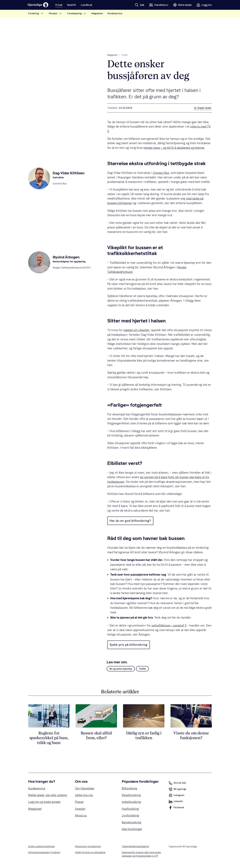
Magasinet (112, 55)
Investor (81, 809)
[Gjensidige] (39, 5)
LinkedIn (176, 802)
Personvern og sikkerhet (88, 848)
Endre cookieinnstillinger (42, 848)
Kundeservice (37, 788)
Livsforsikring (131, 816)
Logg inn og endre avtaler (45, 807)
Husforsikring (131, 809)
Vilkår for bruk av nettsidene (90, 854)
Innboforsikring (132, 802)
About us (81, 816)
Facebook (176, 808)
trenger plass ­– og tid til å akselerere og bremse (176, 148)
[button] (140, 5)
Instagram (177, 796)
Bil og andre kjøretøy (121, 669)
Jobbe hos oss (84, 795)
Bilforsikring (130, 788)
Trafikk (124, 55)
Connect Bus (161, 173)
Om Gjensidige (85, 788)
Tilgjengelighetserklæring (136, 848)
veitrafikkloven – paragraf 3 (170, 625)
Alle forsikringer (133, 830)
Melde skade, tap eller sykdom (43, 798)
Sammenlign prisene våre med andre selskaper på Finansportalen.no (142, 856)
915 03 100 (178, 783)
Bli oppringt (177, 790)
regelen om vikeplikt (137, 330)
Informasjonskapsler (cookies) (44, 854)
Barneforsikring (132, 823)
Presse (80, 802)
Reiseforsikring (132, 795)
